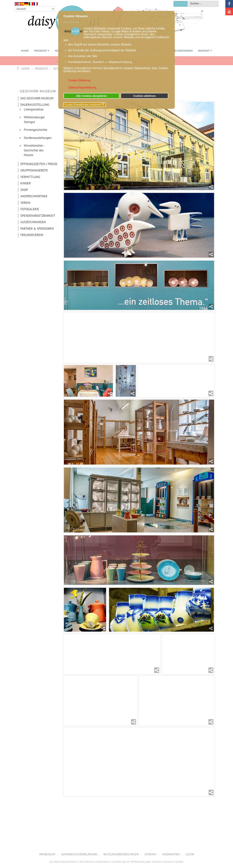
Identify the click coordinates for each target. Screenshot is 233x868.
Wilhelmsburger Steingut (34, 120)
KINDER (26, 183)
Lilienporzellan (34, 109)
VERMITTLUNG (30, 177)
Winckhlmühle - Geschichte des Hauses (34, 150)
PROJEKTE (41, 51)
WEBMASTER (171, 854)
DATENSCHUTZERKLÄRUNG (79, 854)
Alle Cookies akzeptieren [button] (92, 96)
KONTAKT (204, 51)
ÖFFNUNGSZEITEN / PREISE (39, 164)
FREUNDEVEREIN (182, 51)
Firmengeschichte (36, 130)
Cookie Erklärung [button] (79, 80)
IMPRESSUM (47, 854)
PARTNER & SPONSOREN (37, 229)
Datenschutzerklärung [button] (82, 87)
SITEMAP (151, 854)
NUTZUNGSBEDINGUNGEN (121, 854)
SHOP (24, 190)
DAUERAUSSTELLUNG (35, 105)
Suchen (181, 4)
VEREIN (25, 203)
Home (25, 51)
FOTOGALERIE (30, 209)
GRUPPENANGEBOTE (34, 170)
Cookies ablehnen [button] (144, 96)
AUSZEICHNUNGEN (33, 222)
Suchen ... (188, 1)
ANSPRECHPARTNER (34, 196)
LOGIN (190, 854)
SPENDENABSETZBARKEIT (38, 216)
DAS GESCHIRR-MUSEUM (37, 98)
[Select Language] (35, 9)
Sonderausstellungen (38, 138)
